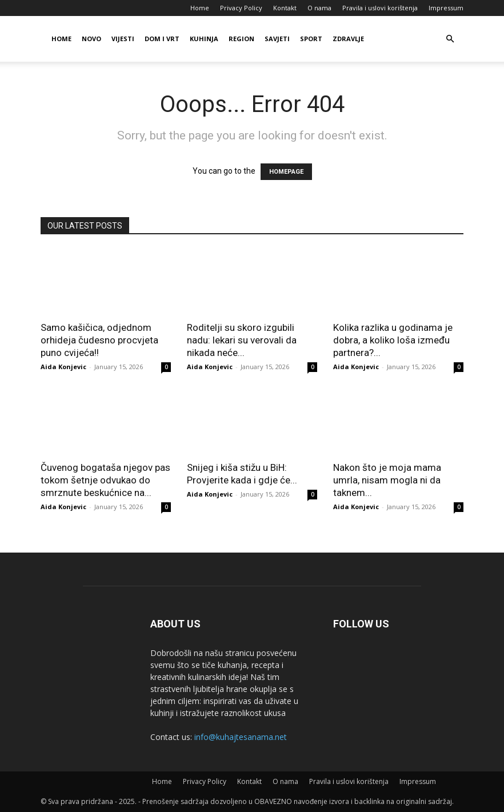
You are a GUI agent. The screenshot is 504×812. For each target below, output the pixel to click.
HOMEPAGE (286, 172)
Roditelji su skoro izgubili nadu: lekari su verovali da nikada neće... (242, 340)
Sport (311, 39)
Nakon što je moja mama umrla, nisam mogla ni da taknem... (387, 480)
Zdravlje (348, 39)
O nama (319, 8)
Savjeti (277, 39)
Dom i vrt (162, 39)
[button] (450, 39)
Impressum (446, 8)
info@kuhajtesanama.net (241, 737)
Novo (91, 39)
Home (200, 8)
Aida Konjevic (63, 367)
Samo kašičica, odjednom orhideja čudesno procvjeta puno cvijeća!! (99, 340)
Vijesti (123, 39)
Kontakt (285, 8)
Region (241, 39)
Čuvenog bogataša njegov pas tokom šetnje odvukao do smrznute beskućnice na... (105, 480)
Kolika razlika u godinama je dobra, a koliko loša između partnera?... (393, 340)
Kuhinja (204, 39)
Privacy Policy (241, 8)
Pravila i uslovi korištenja (380, 8)
